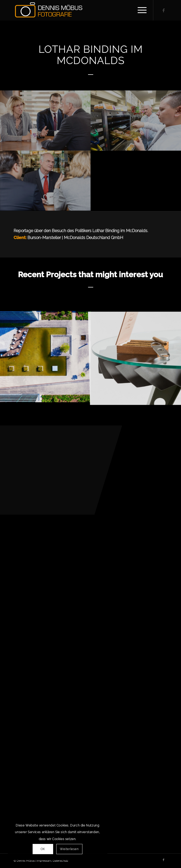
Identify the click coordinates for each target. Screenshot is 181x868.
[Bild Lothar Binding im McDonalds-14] (45, 181)
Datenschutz (60, 861)
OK (43, 849)
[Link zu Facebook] (164, 10)
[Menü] (140, 10)
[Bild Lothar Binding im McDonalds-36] (45, 121)
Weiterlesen (69, 849)
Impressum (44, 861)
